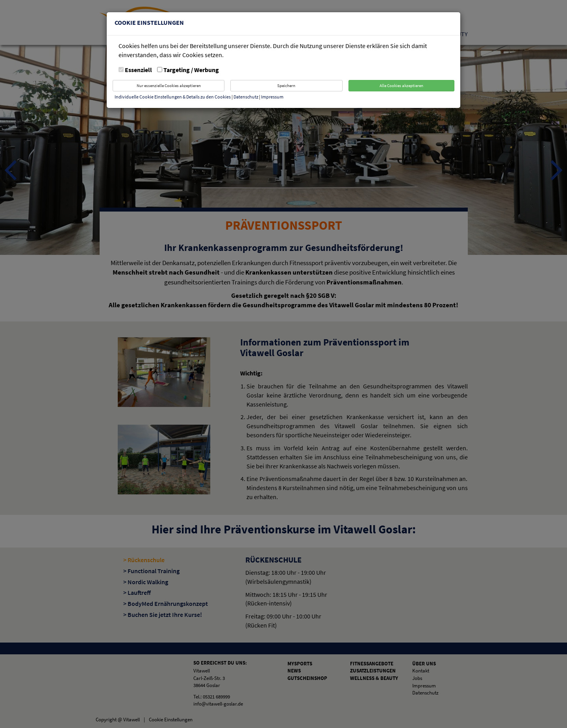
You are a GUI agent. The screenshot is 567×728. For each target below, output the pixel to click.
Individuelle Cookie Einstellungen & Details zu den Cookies (173, 97)
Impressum (272, 97)
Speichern (286, 85)
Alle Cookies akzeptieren (401, 85)
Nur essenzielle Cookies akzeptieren (169, 85)
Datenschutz (246, 97)
